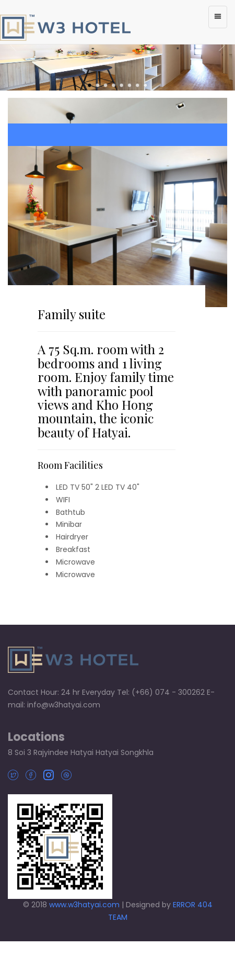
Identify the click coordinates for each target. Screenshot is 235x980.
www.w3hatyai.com (84, 905)
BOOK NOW (118, 135)
